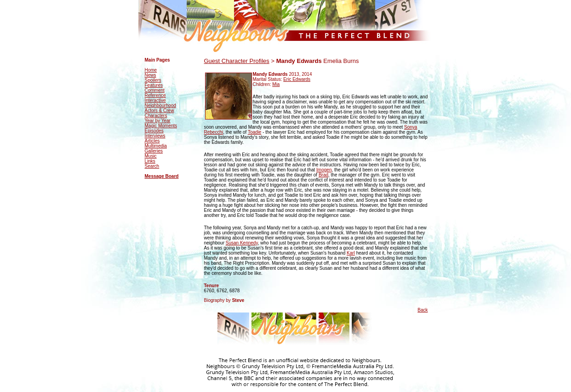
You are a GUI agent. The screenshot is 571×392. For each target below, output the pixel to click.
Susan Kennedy (242, 243)
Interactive (155, 100)
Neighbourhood (160, 105)
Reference (155, 95)
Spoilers (153, 80)
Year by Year (158, 121)
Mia (276, 84)
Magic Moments (161, 126)
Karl (351, 253)
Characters (156, 116)
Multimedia (156, 146)
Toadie (254, 132)
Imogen (324, 170)
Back (423, 310)
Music (151, 156)
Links (150, 161)
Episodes (154, 131)
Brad (323, 175)
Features (154, 85)
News (151, 75)
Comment (155, 90)
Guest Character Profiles (237, 61)
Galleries (154, 151)
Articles (152, 141)
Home (151, 70)
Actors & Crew (160, 111)
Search (152, 166)
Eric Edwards (297, 79)
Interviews (155, 136)
